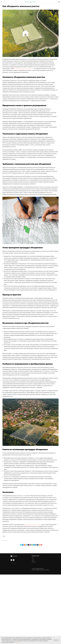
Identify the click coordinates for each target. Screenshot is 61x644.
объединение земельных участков (19, 62)
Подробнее (17, 642)
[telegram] (14, 629)
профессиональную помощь (40, 589)
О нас (33, 628)
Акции (33, 629)
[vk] (11, 629)
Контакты (34, 631)
